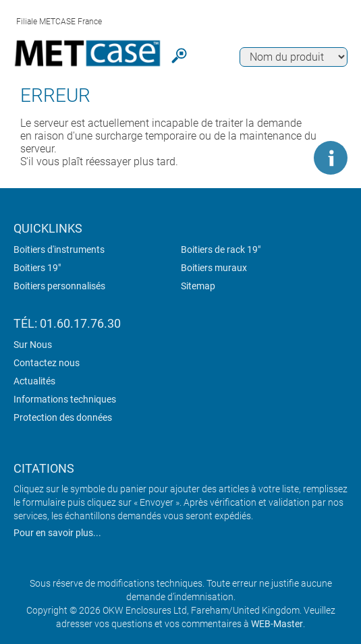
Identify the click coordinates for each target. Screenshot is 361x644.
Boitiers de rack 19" (221, 250)
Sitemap (198, 286)
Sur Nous (33, 345)
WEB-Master (277, 624)
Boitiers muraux (214, 268)
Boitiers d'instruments (59, 250)
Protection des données (63, 417)
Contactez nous (47, 363)
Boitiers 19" (37, 268)
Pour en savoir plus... (57, 533)
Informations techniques (65, 399)
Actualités (34, 381)
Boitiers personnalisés (59, 286)
